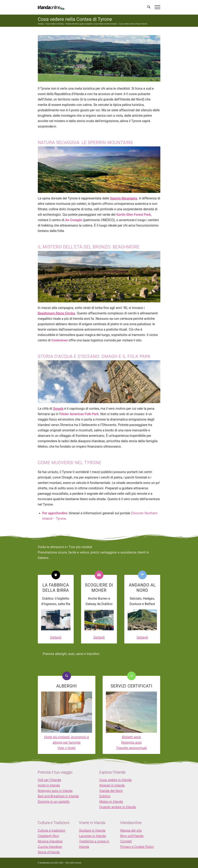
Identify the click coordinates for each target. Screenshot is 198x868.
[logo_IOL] (51, 7)
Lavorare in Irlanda (92, 836)
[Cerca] (149, 7)
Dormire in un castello (54, 802)
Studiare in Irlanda (92, 830)
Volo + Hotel (67, 748)
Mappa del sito (131, 830)
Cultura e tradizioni (51, 830)
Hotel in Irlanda (49, 785)
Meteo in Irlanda (111, 802)
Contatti (126, 841)
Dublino (105, 796)
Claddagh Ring (48, 836)
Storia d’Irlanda (49, 852)
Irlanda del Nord (111, 791)
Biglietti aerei (131, 737)
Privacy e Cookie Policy (137, 847)
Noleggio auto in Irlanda (55, 791)
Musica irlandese (50, 841)
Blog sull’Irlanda (132, 836)
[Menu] (156, 7)
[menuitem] (149, 7)
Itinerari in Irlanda (112, 785)
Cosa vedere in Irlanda (116, 780)
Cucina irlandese (50, 847)
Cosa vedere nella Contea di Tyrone (75, 19)
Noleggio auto (131, 742)
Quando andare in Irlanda (118, 807)
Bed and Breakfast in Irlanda (58, 796)
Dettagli (56, 637)
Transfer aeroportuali (131, 748)
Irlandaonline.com (47, 863)
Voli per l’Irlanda (49, 780)
